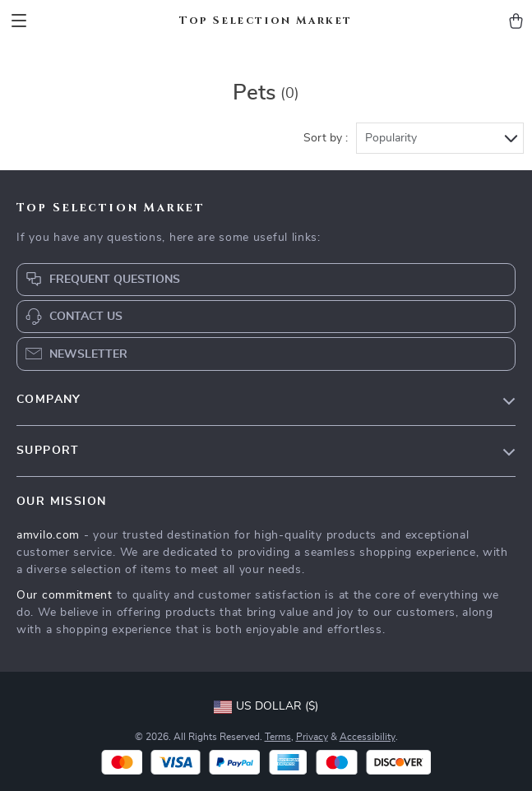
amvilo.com (48, 535)
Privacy (312, 737)
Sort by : (326, 138)
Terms (278, 737)
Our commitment (65, 595)
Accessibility (368, 737)
